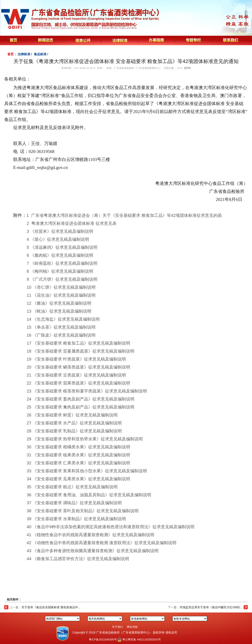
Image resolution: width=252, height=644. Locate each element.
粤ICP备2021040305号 (103, 639)
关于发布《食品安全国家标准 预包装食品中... (51, 607)
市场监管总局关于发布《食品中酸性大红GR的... (211, 607)
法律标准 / (25, 54)
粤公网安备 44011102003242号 (142, 639)
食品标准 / (41, 54)
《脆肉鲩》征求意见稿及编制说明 (62, 255)
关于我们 (117, 627)
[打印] (187, 68)
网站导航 (132, 627)
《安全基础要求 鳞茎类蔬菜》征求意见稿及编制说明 (81, 367)
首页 (10, 54)
